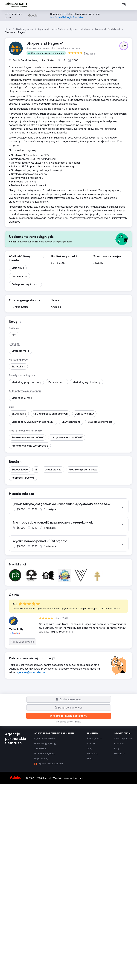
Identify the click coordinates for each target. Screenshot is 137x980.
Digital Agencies (25, 29)
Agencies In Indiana (80, 29)
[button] (46, 53)
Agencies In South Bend (107, 29)
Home (8, 29)
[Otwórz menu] (131, 5)
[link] (124, 5)
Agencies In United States (51, 29)
